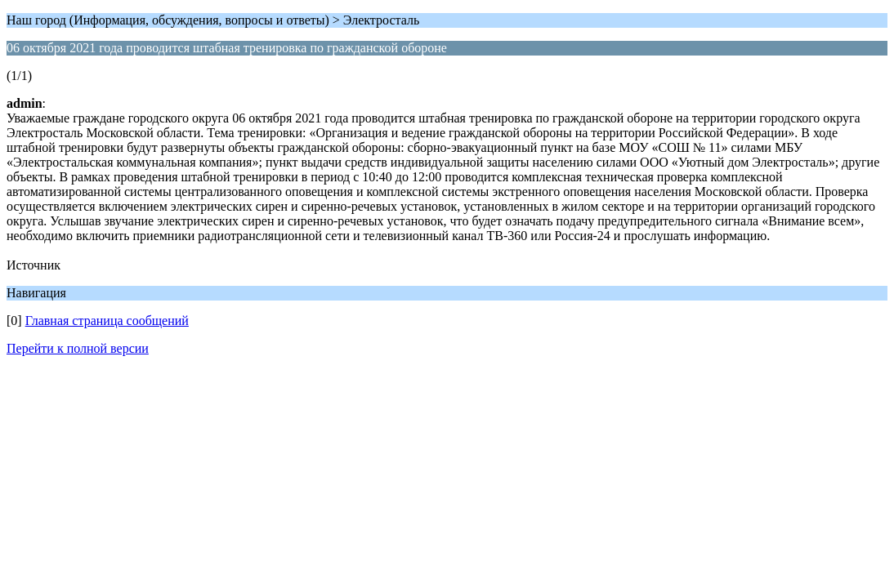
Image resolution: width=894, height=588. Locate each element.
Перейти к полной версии (78, 348)
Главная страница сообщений (107, 321)
